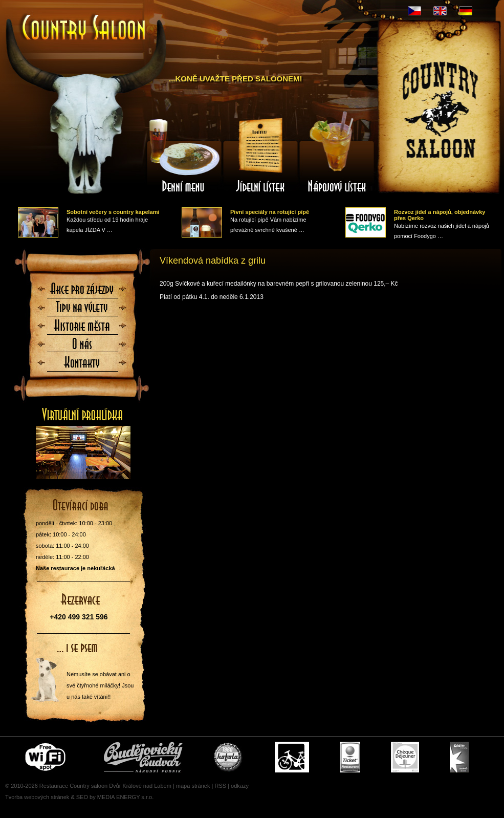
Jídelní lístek (260, 155)
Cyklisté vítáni (292, 757)
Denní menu (184, 155)
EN (440, 11)
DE (466, 11)
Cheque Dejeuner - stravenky (405, 757)
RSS (220, 786)
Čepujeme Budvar (143, 757)
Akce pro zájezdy (82, 292)
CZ (414, 11)
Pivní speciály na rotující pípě (270, 212)
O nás (82, 347)
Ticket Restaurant (350, 757)
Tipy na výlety (82, 310)
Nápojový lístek (337, 155)
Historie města (82, 329)
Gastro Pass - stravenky (459, 757)
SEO (82, 797)
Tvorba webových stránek (37, 797)
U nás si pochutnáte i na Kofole (229, 757)
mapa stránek (193, 786)
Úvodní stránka (84, 28)
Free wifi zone (47, 757)
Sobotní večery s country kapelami (113, 212)
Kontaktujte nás (82, 365)
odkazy (240, 786)
